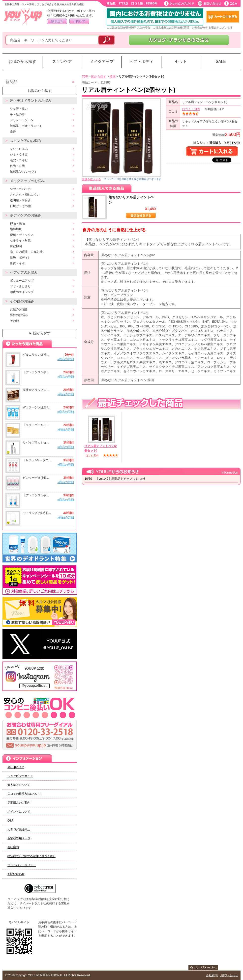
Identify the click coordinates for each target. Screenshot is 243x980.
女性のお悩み (19, 309)
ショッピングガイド (20, 776)
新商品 (11, 82)
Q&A (10, 821)
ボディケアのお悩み (26, 215)
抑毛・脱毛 (17, 223)
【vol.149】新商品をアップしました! (120, 479)
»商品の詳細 (66, 359)
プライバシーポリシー (22, 865)
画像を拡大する (91, 179)
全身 (13, 132)
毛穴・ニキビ (19, 160)
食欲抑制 (16, 246)
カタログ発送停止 (19, 829)
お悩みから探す (22, 62)
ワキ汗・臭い (19, 109)
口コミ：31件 (191, 109)
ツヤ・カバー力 (20, 189)
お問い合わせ (16, 874)
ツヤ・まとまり (20, 286)
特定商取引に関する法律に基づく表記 (31, 856)
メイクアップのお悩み (27, 181)
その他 (14, 321)
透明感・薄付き (20, 200)
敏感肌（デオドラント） (26, 126)
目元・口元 (17, 166)
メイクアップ (102, 62)
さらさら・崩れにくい (25, 195)
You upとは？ (16, 767)
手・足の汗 (17, 114)
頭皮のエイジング (22, 292)
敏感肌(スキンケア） (24, 172)
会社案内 (13, 847)
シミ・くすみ (19, 155)
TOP (85, 77)
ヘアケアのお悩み (24, 272)
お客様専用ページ (19, 838)
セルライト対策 (20, 240)
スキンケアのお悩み (26, 141)
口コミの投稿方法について (24, 794)
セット (181, 62)
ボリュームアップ (22, 281)
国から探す (39, 333)
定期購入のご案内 (19, 803)
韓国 (113, 77)
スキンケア (62, 62)
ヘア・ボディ (141, 62)
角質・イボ (17, 263)
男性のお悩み (19, 315)
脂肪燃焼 (16, 229)
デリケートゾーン (22, 120)
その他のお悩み (22, 301)
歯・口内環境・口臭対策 (26, 252)
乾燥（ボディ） (20, 258)
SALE (221, 62)
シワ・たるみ (19, 149)
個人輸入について (19, 785)
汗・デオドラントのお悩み (31, 101)
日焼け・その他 (20, 206)
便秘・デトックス (22, 235)
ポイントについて (19, 812)
